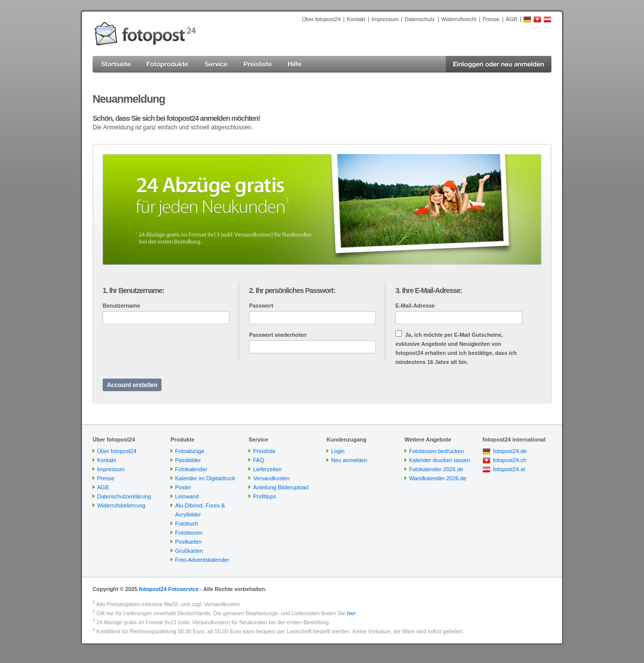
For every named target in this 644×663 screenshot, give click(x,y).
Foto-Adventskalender (202, 560)
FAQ (259, 460)
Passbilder (188, 460)
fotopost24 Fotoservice (169, 589)
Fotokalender (191, 469)
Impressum (385, 19)
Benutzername (121, 306)
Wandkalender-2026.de (438, 478)
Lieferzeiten (267, 469)
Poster (183, 487)
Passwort (261, 306)
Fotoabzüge (190, 451)
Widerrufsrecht (459, 19)
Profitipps (265, 496)
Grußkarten (189, 551)
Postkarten (188, 542)
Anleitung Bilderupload (281, 487)
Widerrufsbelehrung (121, 505)
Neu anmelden (349, 460)
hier (351, 613)
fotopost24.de (510, 451)
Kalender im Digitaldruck (205, 478)
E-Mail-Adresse (415, 306)
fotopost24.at (509, 469)
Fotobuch (187, 524)
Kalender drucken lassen (439, 460)
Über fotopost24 (321, 19)
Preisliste (264, 451)
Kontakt (356, 19)
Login (338, 451)
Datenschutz (420, 19)
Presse (491, 19)
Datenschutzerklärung (124, 496)
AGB (511, 19)
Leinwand (187, 496)
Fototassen (189, 533)
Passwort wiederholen (278, 335)
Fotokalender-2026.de (436, 469)
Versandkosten (271, 478)
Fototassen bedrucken (436, 451)
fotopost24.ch (510, 460)
